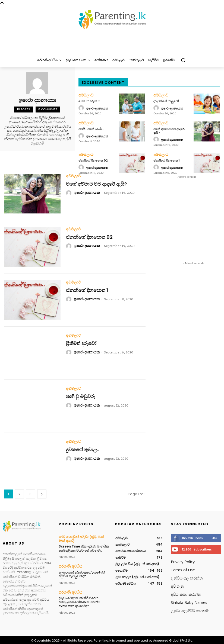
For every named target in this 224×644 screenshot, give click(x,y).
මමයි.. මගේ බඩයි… (91, 128)
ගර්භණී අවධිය (69, 564)
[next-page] (42, 493)
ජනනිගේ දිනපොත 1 (167, 159)
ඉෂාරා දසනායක (97, 108)
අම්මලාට (85, 95)
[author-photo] (82, 108)
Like (215, 536)
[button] (183, 60)
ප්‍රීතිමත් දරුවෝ (81, 342)
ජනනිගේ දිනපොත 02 (93, 159)
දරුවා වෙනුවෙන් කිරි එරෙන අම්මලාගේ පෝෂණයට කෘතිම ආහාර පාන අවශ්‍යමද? (79, 599)
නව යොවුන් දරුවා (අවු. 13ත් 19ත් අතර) (81, 537)
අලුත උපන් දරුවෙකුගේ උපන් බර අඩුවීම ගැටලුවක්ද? (82, 571)
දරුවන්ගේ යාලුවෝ (166, 101)
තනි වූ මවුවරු (81, 395)
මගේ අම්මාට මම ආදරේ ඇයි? (169, 130)
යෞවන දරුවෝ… (90, 101)
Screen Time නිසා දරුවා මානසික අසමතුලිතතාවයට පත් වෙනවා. (84, 546)
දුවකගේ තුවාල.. (83, 448)
